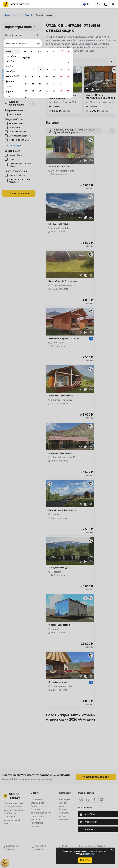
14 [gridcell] (54, 77)
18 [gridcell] (33, 84)
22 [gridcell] (61, 84)
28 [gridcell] (54, 91)
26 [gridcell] (40, 91)
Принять (85, 860)
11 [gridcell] (33, 77)
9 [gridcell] (68, 70)
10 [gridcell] (26, 77)
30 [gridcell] (68, 91)
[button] (99, 4)
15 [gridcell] (61, 77)
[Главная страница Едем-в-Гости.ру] (16, 4)
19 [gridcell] (40, 84)
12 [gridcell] (40, 77)
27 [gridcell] (47, 91)
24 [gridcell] (26, 91)
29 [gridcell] (61, 91)
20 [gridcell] (47, 84)
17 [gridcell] (26, 84)
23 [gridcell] (68, 84)
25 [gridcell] (33, 91)
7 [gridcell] (54, 70)
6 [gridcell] (47, 70)
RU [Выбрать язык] (86, 4)
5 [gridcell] (40, 70)
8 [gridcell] (61, 70)
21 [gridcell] (54, 84)
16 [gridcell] (68, 77)
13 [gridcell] (47, 77)
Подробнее (88, 854)
